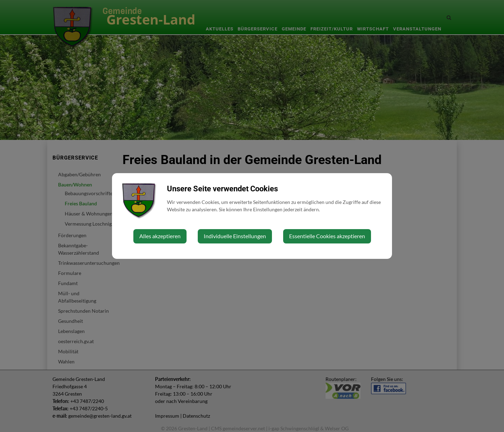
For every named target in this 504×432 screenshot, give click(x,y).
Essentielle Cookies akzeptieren (327, 236)
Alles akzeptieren (160, 236)
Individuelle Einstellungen (235, 236)
